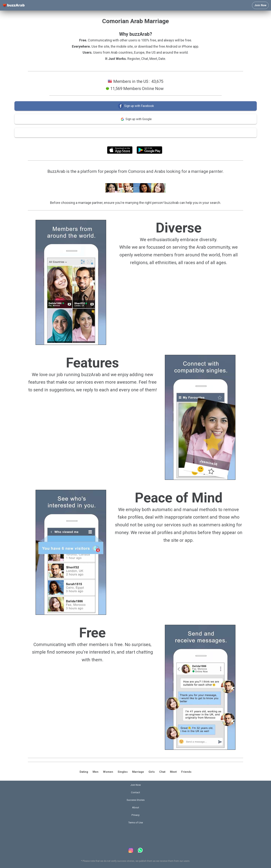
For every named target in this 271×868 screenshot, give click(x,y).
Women (108, 772)
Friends (186, 772)
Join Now (260, 5)
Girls (152, 772)
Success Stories (136, 800)
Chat (162, 772)
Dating (84, 772)
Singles (123, 772)
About (136, 807)
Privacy (135, 815)
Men (96, 772)
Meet (173, 772)
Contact (135, 792)
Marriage (138, 772)
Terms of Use (146, 141)
